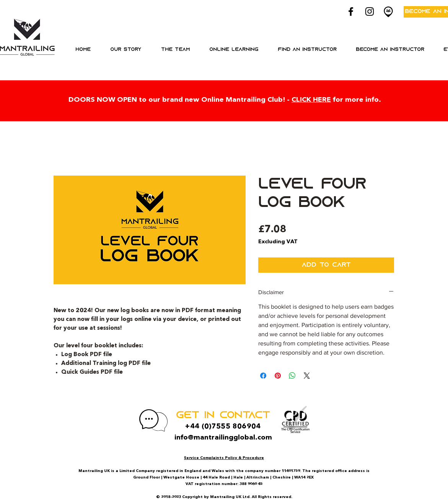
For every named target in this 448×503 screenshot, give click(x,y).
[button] (234, 50)
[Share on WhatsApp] (292, 376)
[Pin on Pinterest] (278, 376)
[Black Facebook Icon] (351, 11)
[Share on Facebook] (263, 376)
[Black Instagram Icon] (370, 11)
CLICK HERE (311, 100)
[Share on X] (307, 376)
